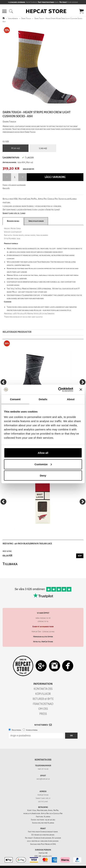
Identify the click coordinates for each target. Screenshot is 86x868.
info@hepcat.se (43, 779)
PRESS (43, 714)
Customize (43, 464)
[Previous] (3, 382)
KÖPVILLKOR (43, 694)
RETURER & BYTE (43, 699)
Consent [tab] (15, 399)
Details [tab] (43, 399)
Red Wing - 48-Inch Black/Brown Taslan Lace (27, 543)
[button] (4, 11)
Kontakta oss (43, 760)
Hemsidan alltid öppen (43, 637)
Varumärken (13, 18)
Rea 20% (6, 188)
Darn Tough (26, 18)
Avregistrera (32, 730)
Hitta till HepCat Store (43, 642)
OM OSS (43, 709)
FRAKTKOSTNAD (43, 704)
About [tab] (71, 399)
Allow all (43, 453)
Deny (43, 476)
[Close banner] (81, 389)
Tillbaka (10, 564)
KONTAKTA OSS (43, 689)
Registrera (16, 730)
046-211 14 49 (43, 769)
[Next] (83, 382)
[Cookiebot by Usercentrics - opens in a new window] (58, 390)
